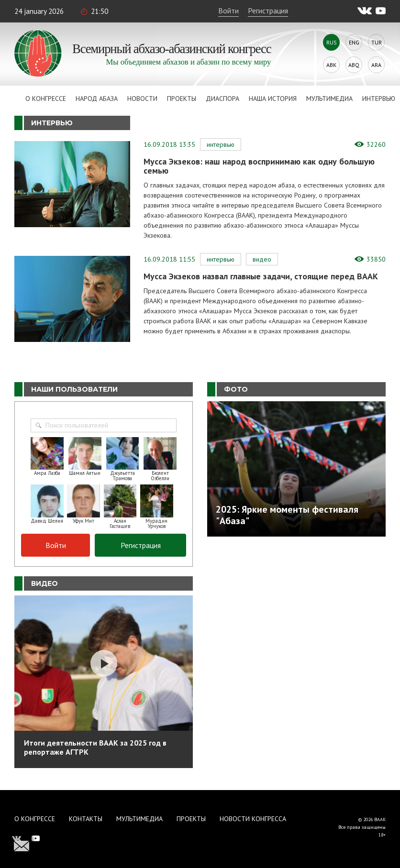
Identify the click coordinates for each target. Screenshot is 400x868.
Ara (376, 65)
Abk (331, 65)
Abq (354, 65)
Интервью (379, 99)
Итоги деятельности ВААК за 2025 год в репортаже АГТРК (95, 747)
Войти (228, 11)
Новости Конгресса (253, 819)
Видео (262, 259)
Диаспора (222, 99)
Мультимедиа (329, 99)
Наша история (273, 99)
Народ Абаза (97, 99)
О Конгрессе (46, 99)
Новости (142, 99)
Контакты (86, 819)
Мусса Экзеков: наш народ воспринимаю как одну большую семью (259, 166)
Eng (354, 42)
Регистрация (268, 11)
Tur (377, 42)
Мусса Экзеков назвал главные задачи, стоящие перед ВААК (261, 276)
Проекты (182, 99)
